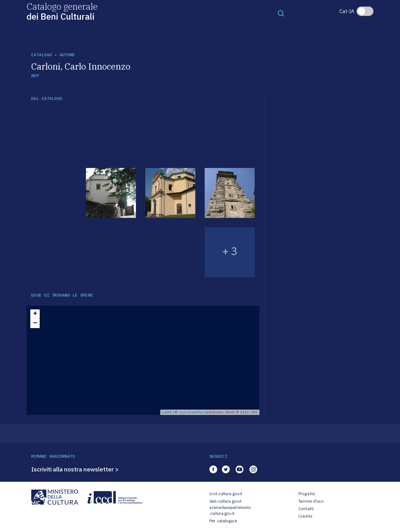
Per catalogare (223, 521)
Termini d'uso (311, 501)
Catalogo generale (62, 11)
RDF (35, 76)
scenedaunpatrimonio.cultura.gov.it (230, 511)
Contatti (306, 509)
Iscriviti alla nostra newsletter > (75, 469)
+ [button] (35, 314)
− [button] (35, 323)
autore (67, 55)
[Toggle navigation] (281, 13)
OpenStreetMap (191, 412)
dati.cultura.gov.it (225, 501)
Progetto (307, 494)
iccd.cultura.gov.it (226, 494)
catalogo (42, 55)
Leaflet (167, 412)
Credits (305, 516)
